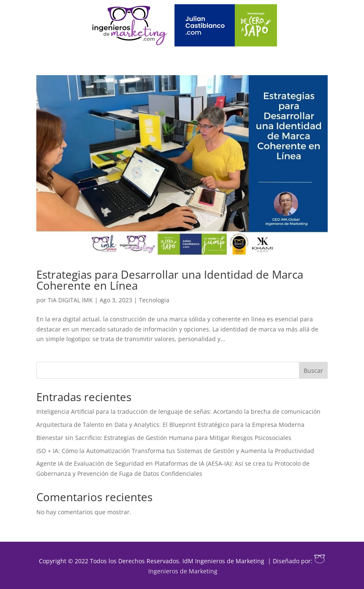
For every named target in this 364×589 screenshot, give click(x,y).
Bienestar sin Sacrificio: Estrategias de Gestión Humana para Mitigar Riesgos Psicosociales (164, 438)
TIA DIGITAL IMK (70, 300)
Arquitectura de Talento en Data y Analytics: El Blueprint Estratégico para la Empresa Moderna (170, 425)
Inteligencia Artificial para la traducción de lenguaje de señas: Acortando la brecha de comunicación (178, 411)
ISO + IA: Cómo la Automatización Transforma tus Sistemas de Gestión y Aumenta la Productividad (175, 451)
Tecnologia (154, 300)
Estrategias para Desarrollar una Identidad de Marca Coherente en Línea (170, 280)
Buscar (313, 370)
